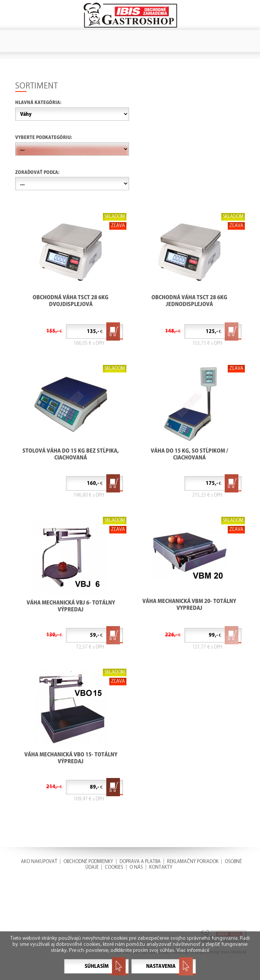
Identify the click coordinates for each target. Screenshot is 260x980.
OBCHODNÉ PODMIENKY (88, 861)
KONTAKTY (161, 867)
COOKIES (114, 867)
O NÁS (136, 867)
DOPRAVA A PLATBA (140, 861)
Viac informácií (193, 951)
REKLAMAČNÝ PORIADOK (193, 861)
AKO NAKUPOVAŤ (39, 861)
